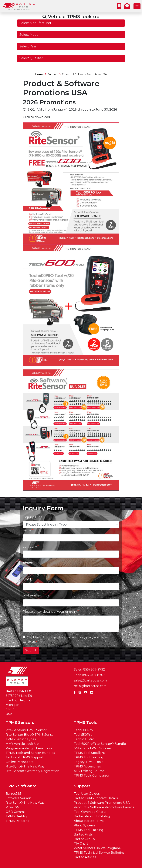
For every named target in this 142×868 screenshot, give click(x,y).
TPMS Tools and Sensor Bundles (30, 753)
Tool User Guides (87, 794)
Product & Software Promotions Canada (104, 807)
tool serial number (37, 595)
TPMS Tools (85, 722)
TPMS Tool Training (89, 757)
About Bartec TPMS (89, 821)
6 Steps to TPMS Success (93, 748)
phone (28, 563)
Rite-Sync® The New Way (25, 766)
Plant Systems (85, 825)
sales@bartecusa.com (90, 680)
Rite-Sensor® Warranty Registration (32, 771)
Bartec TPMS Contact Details (96, 798)
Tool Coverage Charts (90, 812)
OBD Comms (15, 812)
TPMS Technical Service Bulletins (99, 853)
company (30, 547)
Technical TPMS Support (25, 757)
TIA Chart (81, 844)
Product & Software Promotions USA (84, 74)
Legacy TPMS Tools (88, 762)
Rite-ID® (12, 807)
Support (53, 74)
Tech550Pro (83, 735)
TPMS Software (21, 786)
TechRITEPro (84, 739)
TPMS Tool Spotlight (90, 753)
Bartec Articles (85, 857)
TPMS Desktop (17, 816)
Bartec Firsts (83, 834)
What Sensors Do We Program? (98, 848)
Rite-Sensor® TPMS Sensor (26, 730)
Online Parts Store (20, 762)
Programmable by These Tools (29, 748)
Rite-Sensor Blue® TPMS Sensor (30, 735)
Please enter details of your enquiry (50, 612)
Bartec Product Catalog (92, 816)
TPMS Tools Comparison (92, 775)
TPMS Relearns (17, 821)
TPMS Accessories (87, 766)
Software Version (18, 798)
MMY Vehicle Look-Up (22, 744)
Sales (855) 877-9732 (89, 669)
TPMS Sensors (20, 722)
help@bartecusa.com (90, 686)
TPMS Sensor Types (21, 739)
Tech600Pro (83, 730)
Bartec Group (84, 839)
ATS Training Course (89, 771)
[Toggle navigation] (137, 6)
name (27, 530)
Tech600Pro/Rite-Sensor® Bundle (100, 744)
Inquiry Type (33, 517)
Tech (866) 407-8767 (89, 675)
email (27, 579)
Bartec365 (13, 794)
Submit (31, 650)
